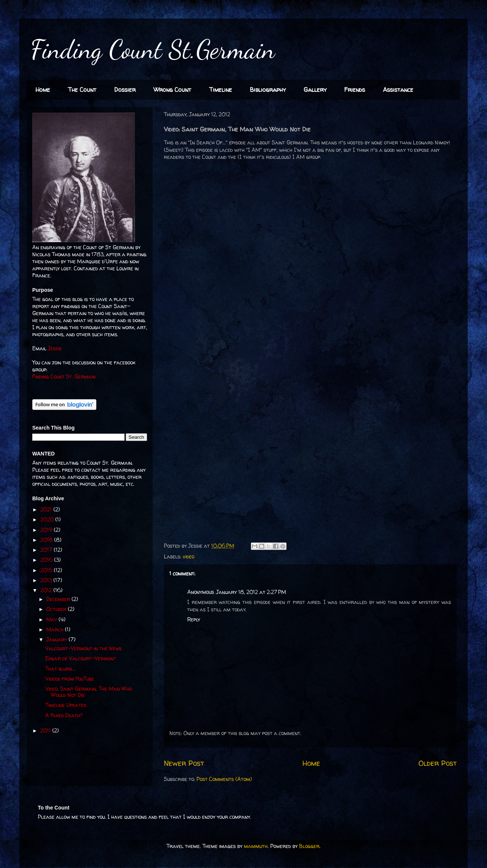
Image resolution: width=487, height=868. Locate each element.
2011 (46, 730)
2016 (47, 560)
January (57, 639)
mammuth (256, 846)
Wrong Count (172, 90)
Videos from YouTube (70, 679)
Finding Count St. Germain (64, 376)
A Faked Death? (64, 715)
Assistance (398, 90)
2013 (47, 580)
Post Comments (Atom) (224, 779)
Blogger (309, 846)
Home (43, 90)
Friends (355, 90)
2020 (48, 519)
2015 (47, 570)
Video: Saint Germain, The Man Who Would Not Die (89, 692)
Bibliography (268, 90)
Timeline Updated (66, 705)
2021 (47, 509)
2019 (47, 530)
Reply (194, 619)
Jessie (55, 348)
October (57, 609)
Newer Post (184, 763)
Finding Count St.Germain (153, 50)
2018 (47, 540)
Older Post (438, 763)
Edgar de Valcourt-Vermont (81, 658)
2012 (47, 590)
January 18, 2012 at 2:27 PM (251, 592)
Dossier (125, 90)
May (52, 619)
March (56, 629)
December (59, 599)
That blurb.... (61, 669)
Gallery (315, 90)
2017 (47, 550)
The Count (82, 90)
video (188, 556)
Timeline (221, 90)
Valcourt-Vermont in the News (83, 648)
